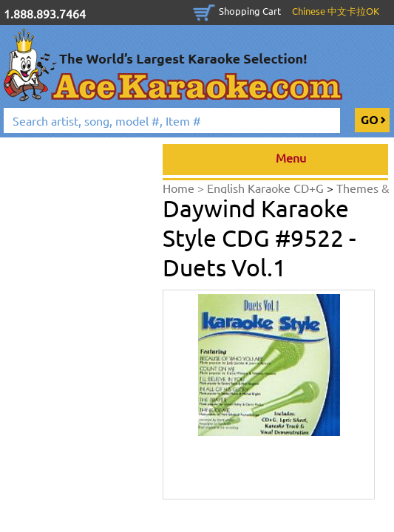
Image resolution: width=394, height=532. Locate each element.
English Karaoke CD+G (267, 188)
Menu (275, 160)
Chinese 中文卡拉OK (336, 11)
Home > (185, 188)
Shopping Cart (250, 11)
